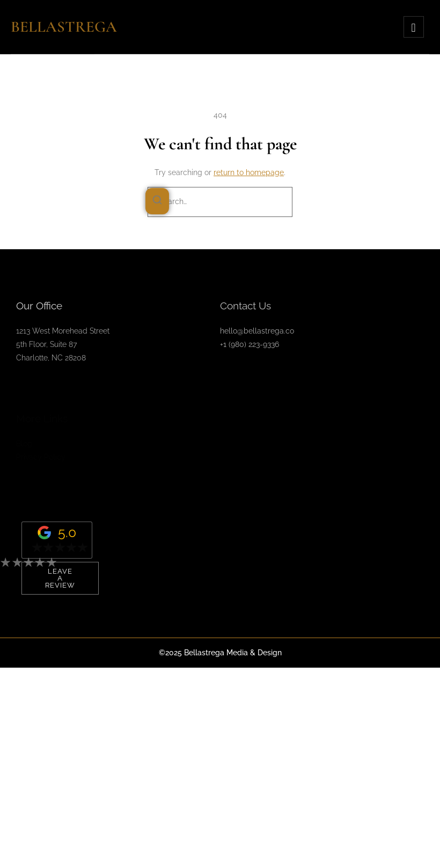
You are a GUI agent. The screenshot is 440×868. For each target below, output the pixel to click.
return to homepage (249, 172)
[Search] (157, 201)
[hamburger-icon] (414, 27)
